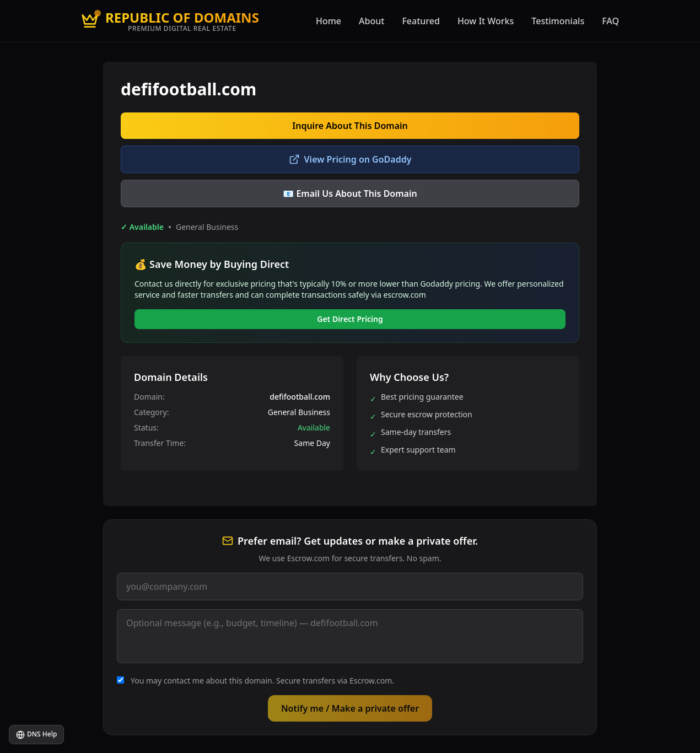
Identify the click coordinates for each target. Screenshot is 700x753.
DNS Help (36, 734)
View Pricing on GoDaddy (350, 159)
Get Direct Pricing (350, 319)
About (371, 21)
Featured (421, 21)
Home (329, 21)
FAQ (610, 21)
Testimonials (558, 21)
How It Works (486, 21)
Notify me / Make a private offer (350, 708)
